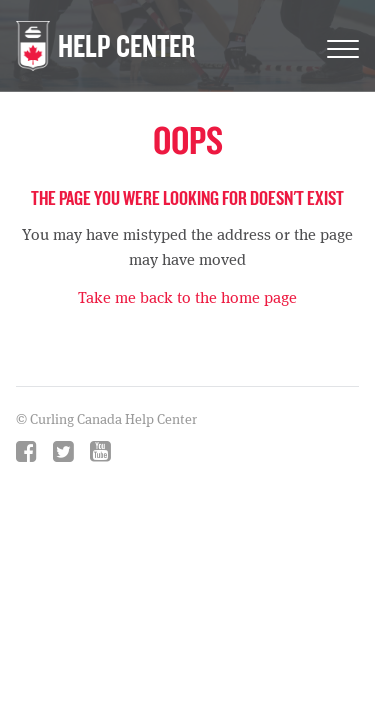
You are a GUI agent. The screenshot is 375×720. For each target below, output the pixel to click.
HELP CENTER (126, 45)
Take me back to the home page (187, 297)
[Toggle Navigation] (343, 45)
